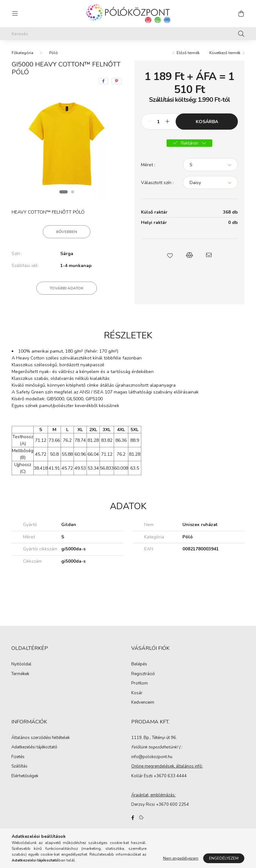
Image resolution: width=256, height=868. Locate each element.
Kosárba (207, 122)
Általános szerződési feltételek (41, 738)
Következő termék (225, 53)
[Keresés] (128, 34)
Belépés (139, 664)
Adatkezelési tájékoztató (34, 747)
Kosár (137, 693)
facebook (133, 818)
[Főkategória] (23, 53)
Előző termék (188, 53)
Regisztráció (143, 674)
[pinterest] (116, 81)
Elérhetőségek (25, 776)
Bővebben (67, 232)
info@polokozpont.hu (152, 757)
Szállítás (19, 767)
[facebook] (103, 81)
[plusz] (167, 122)
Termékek (20, 674)
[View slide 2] (73, 192)
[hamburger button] (15, 14)
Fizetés (18, 757)
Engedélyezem (224, 858)
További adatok (67, 288)
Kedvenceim (143, 703)
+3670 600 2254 (172, 804)
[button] (170, 255)
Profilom (140, 684)
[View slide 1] (64, 192)
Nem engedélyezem (181, 858)
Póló (54, 53)
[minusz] (149, 122)
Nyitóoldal (21, 664)
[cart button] (241, 14)
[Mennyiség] (158, 122)
